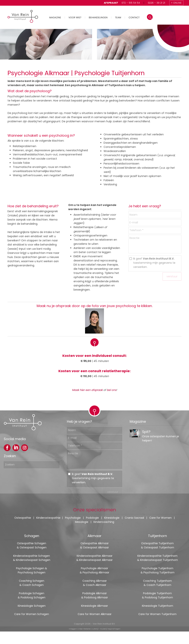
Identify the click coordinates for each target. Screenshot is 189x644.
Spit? (146, 435)
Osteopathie (23, 518)
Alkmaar (94, 536)
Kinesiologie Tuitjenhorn (158, 606)
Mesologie (82, 522)
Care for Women (160, 518)
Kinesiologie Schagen (32, 606)
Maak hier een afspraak (87, 390)
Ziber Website (84, 629)
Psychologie (73, 518)
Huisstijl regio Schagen (110, 629)
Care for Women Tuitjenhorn (157, 614)
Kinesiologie (112, 518)
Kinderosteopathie (48, 518)
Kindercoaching (104, 522)
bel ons (112, 390)
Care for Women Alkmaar (95, 614)
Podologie (92, 518)
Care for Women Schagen (32, 614)
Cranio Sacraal (134, 518)
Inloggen (73, 629)
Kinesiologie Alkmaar (94, 606)
